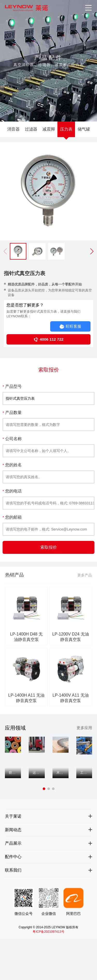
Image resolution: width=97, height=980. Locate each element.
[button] (92, 251)
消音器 (13, 129)
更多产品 (85, 580)
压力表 (66, 129)
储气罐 (84, 129)
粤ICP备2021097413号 (48, 936)
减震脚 (49, 129)
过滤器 (31, 129)
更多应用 (84, 730)
